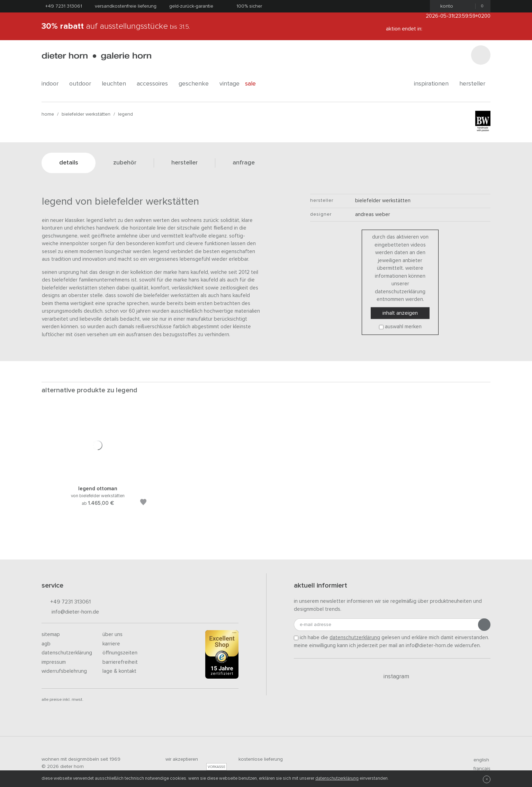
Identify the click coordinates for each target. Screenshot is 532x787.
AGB (46, 644)
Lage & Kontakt (119, 671)
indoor (53, 84)
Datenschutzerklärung (67, 653)
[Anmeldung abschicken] (484, 625)
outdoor (83, 84)
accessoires (155, 84)
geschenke (196, 84)
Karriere (111, 644)
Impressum (54, 662)
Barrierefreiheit (120, 662)
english (478, 760)
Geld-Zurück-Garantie (191, 6)
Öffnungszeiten (120, 653)
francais (479, 769)
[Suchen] (481, 55)
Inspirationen (434, 84)
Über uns (112, 634)
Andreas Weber (373, 214)
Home (48, 114)
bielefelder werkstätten (86, 114)
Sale (254, 84)
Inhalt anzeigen (400, 313)
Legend (125, 114)
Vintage (229, 84)
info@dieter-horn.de (70, 612)
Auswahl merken (403, 327)
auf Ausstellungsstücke (116, 26)
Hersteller (475, 84)
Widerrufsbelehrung (64, 671)
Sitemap (51, 634)
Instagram (392, 677)
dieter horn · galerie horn (96, 56)
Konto (445, 6)
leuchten (116, 84)
